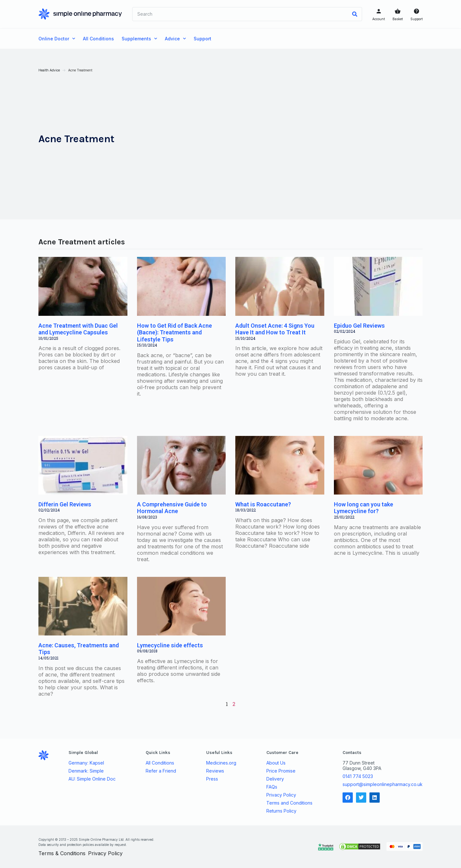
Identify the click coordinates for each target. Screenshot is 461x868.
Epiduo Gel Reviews (359, 326)
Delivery (275, 779)
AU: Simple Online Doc (92, 779)
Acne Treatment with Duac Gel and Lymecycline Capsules (78, 329)
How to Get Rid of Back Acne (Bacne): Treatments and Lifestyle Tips (174, 332)
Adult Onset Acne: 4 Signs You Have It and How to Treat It (275, 329)
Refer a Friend (161, 771)
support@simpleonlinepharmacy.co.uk (383, 784)
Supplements (139, 39)
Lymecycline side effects (170, 645)
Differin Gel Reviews (65, 504)
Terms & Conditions (62, 853)
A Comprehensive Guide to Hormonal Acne (172, 508)
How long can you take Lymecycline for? (364, 508)
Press (212, 779)
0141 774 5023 (358, 776)
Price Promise (281, 771)
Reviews (215, 771)
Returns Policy (281, 811)
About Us (276, 763)
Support (417, 19)
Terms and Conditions (289, 803)
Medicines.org (221, 763)
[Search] (355, 14)
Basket (398, 19)
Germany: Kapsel (86, 763)
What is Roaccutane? (263, 504)
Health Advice (49, 70)
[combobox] (240, 14)
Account (379, 19)
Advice (175, 39)
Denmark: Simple (86, 771)
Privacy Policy (281, 795)
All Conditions (98, 39)
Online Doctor (57, 39)
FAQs (272, 787)
